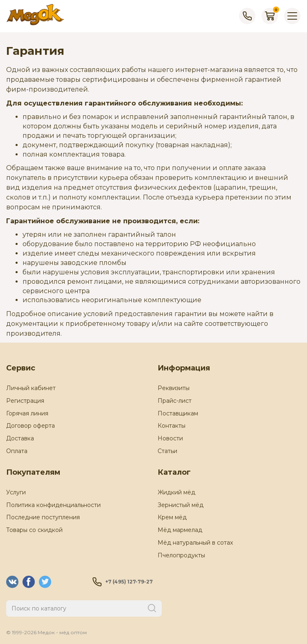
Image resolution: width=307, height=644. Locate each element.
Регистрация (25, 401)
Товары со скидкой (34, 530)
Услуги (16, 492)
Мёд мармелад (180, 530)
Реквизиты (174, 388)
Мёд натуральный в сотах (195, 543)
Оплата (17, 451)
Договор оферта (30, 426)
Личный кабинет (31, 388)
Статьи (167, 451)
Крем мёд (172, 517)
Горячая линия (27, 413)
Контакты (172, 426)
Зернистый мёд (181, 505)
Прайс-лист (175, 401)
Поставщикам (178, 413)
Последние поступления (43, 517)
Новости (170, 438)
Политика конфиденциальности (53, 505)
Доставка (20, 438)
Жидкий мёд (176, 492)
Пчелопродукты (181, 555)
